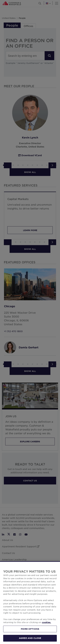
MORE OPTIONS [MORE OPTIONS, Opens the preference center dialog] (30, 634)
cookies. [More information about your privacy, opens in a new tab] (46, 627)
